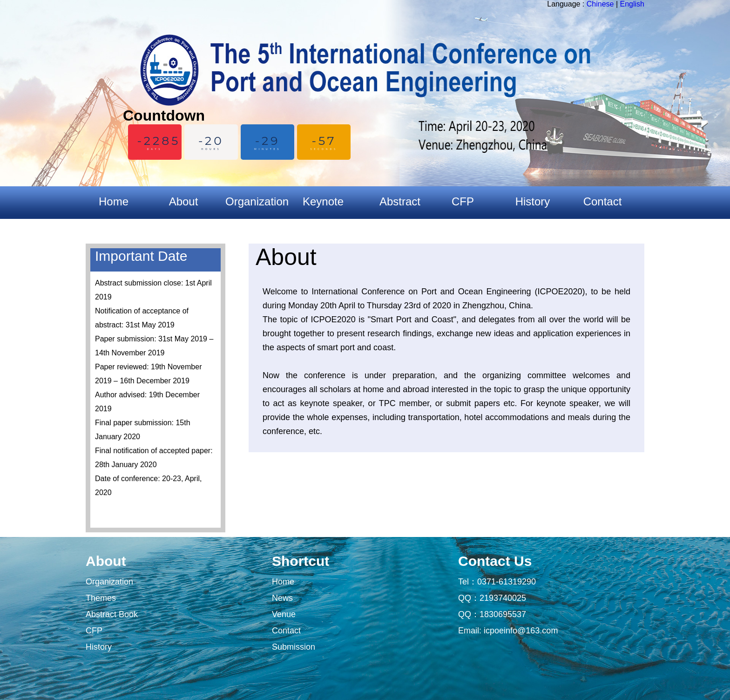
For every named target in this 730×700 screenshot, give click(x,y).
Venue (284, 614)
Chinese (600, 4)
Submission (294, 647)
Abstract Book (112, 614)
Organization (109, 582)
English (632, 4)
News (282, 598)
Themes (101, 598)
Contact (286, 631)
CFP (94, 631)
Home (114, 201)
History (99, 647)
